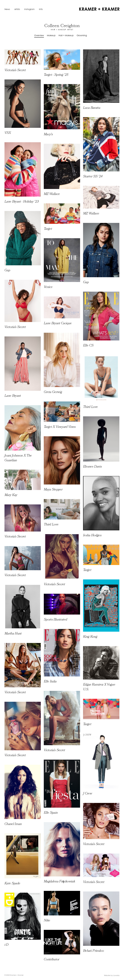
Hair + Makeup (66, 35)
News (7, 9)
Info (41, 9)
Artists (17, 9)
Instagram (29, 9)
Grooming (82, 35)
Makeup (51, 35)
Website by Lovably (112, 975)
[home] (99, 9)
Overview (39, 35)
